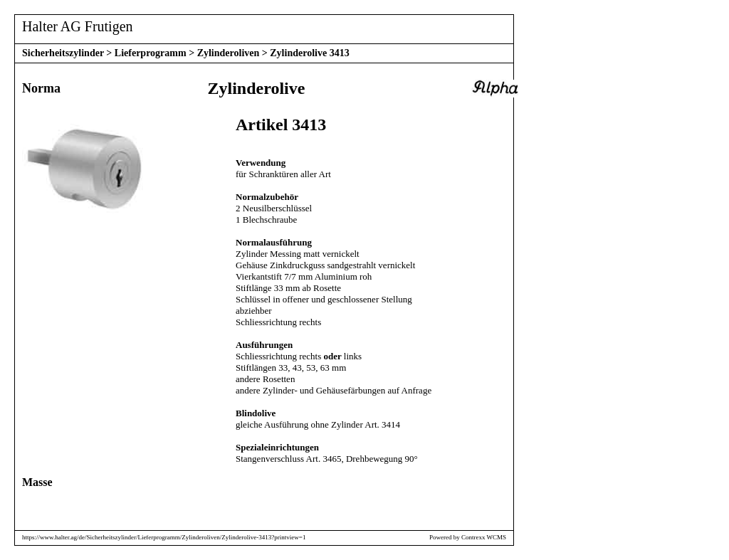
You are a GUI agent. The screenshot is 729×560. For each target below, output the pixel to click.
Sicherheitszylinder (63, 53)
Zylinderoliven (229, 53)
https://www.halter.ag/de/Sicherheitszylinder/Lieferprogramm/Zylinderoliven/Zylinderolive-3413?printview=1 (164, 537)
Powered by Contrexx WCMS (468, 537)
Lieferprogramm (151, 53)
